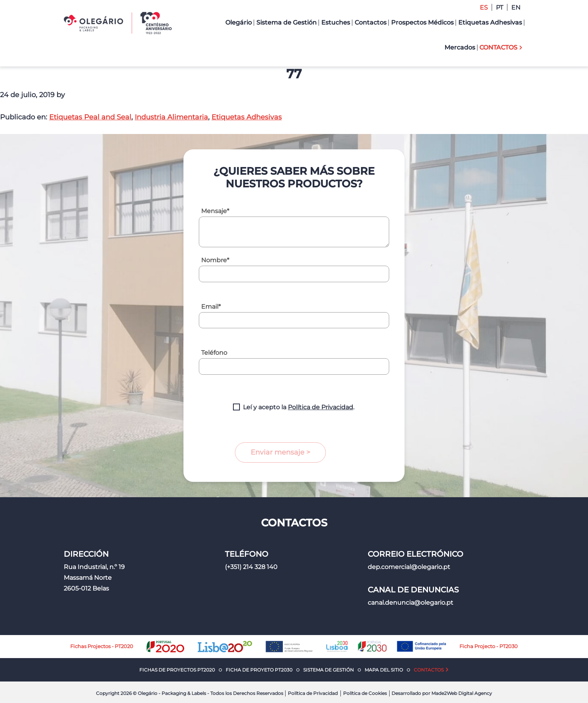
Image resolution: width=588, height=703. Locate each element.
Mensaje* (215, 211)
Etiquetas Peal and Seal (90, 117)
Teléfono (214, 353)
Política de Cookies (365, 693)
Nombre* (215, 260)
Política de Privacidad (320, 407)
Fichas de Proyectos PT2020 (177, 670)
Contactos (429, 670)
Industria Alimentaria (171, 117)
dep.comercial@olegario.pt (409, 567)
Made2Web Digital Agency (462, 693)
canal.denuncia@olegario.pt (410, 603)
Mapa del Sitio (384, 670)
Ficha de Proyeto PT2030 (259, 670)
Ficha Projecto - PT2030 (489, 646)
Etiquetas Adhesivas (247, 117)
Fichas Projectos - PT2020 (102, 646)
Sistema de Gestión (329, 670)
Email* (211, 307)
